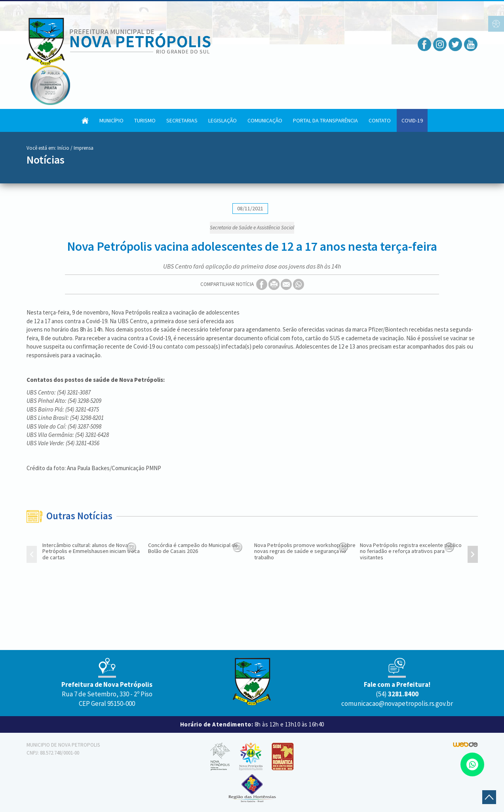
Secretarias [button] (182, 120)
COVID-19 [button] (412, 120)
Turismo (145, 120)
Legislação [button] (223, 120)
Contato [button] (380, 120)
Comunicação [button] (265, 120)
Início (63, 148)
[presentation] (32, 555)
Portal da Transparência (325, 120)
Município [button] (111, 120)
